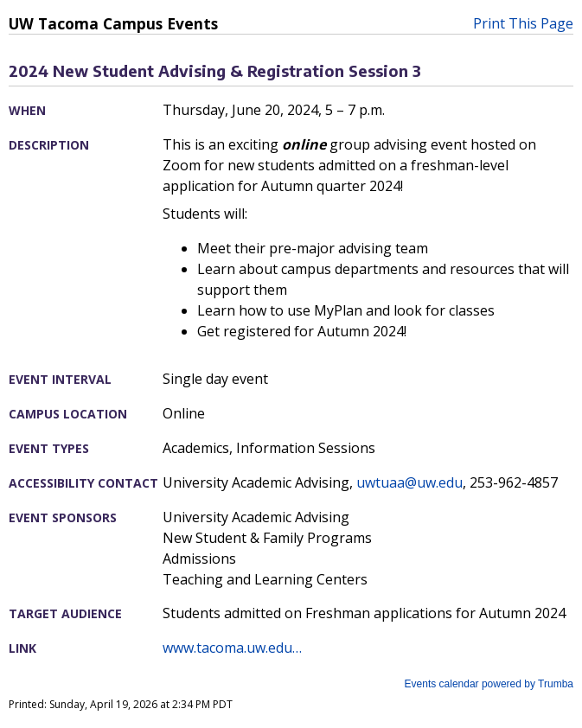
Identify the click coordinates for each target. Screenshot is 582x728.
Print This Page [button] (523, 23)
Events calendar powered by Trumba (489, 684)
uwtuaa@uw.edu (409, 482)
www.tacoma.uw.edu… (232, 648)
